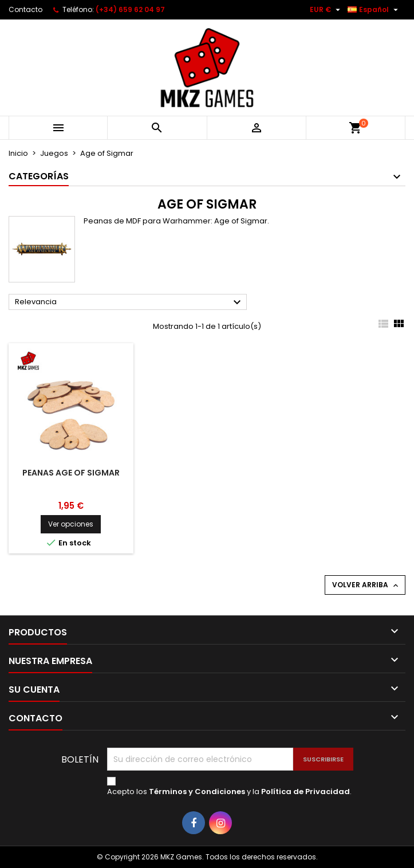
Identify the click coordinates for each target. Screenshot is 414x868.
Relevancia (129, 303)
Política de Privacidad (305, 792)
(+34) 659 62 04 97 (130, 9)
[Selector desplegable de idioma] (374, 10)
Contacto (25, 9)
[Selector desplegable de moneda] (326, 10)
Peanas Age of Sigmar (71, 473)
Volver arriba (366, 585)
